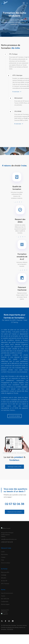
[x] (2, 621)
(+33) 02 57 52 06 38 (7, 542)
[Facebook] (5, 621)
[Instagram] (9, 621)
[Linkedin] (13, 621)
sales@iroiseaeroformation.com (9, 539)
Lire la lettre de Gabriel (15, 416)
